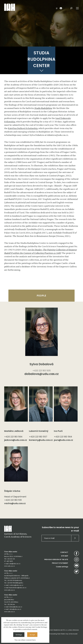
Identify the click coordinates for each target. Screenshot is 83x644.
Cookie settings (62, 567)
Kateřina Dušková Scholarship (23, 128)
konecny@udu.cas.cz (41, 440)
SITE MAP (65, 556)
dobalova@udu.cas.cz (41, 374)
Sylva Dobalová (41, 364)
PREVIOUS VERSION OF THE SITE (56, 559)
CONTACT (64, 552)
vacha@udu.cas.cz (15, 503)
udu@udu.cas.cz (15, 564)
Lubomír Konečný (39, 431)
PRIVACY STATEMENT (60, 563)
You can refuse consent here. (25, 640)
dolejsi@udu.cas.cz (16, 607)
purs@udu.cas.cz (63, 440)
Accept (32, 635)
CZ (57, 8)
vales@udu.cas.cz (15, 609)
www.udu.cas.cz (10, 566)
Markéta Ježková (14, 431)
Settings (19, 635)
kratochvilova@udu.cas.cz (18, 588)
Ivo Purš (58, 431)
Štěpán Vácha (12, 491)
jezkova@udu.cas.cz (16, 440)
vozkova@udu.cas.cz (16, 585)
